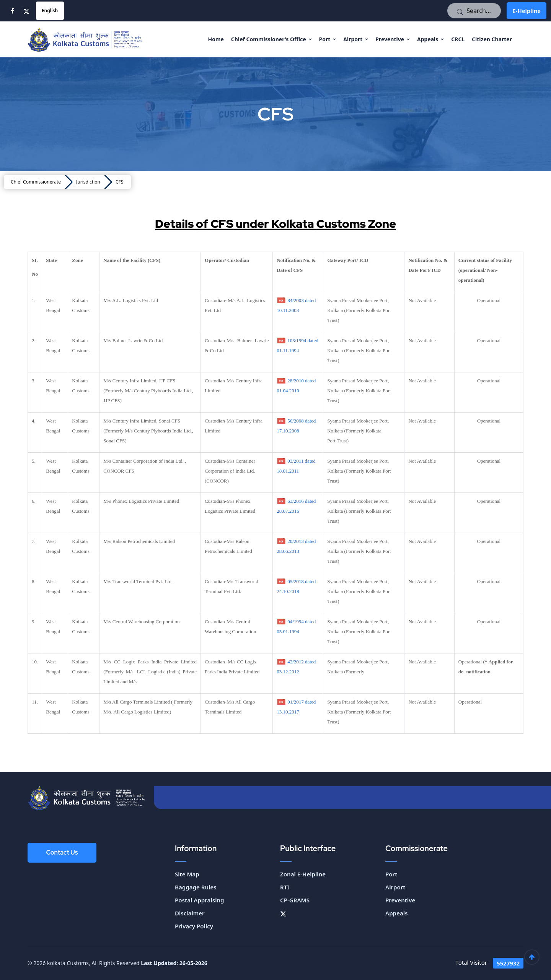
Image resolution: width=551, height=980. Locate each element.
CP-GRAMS (295, 900)
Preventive (390, 39)
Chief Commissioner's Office (269, 39)
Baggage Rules (196, 887)
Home (216, 39)
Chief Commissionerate (36, 182)
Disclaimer (190, 913)
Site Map (187, 874)
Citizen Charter (492, 39)
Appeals (428, 39)
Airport (353, 39)
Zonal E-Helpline (303, 874)
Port (325, 39)
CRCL (458, 39)
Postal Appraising (199, 900)
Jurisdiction (88, 182)
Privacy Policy (194, 926)
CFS (119, 182)
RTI (285, 887)
